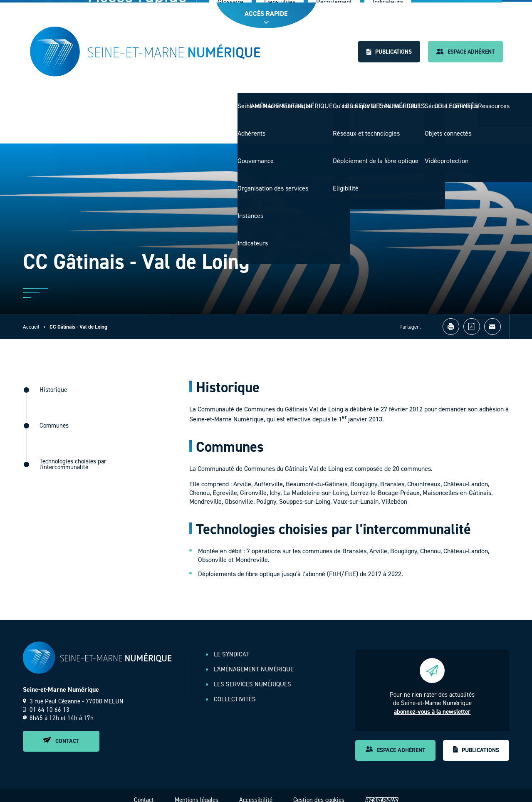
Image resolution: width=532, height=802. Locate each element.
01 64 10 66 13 (46, 701)
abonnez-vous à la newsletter (432, 703)
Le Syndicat (211, 101)
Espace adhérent (464, 52)
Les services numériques (380, 101)
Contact (61, 732)
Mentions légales (197, 791)
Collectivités (455, 101)
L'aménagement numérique (284, 101)
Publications (385, 52)
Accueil (31, 318)
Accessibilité (256, 791)
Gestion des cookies (319, 791)
